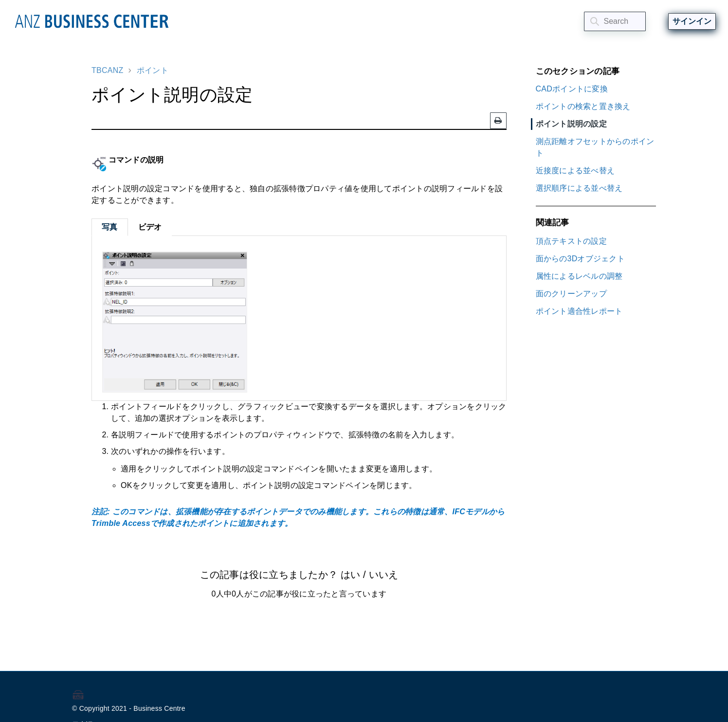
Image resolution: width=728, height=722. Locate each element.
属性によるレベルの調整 (579, 276)
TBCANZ (108, 70)
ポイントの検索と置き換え (583, 106)
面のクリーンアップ (571, 294)
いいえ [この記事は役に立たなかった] (383, 575)
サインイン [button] (692, 21)
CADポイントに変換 (572, 89)
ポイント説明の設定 (571, 124)
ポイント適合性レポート (579, 311)
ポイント (153, 70)
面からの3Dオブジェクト (580, 259)
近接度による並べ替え (575, 171)
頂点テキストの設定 (571, 241)
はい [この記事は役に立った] (350, 575)
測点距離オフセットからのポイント (595, 147)
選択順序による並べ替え (579, 188)
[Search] (615, 21)
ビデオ (150, 227)
